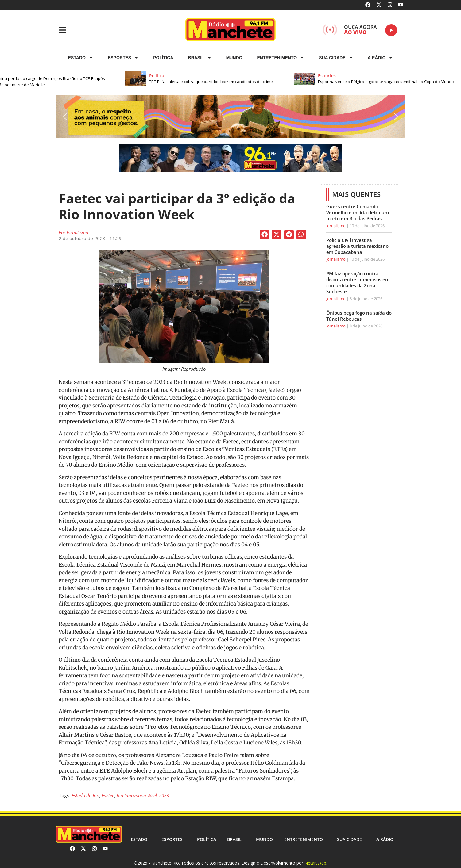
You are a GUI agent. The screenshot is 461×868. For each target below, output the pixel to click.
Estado (81, 58)
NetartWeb (315, 863)
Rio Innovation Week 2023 (143, 795)
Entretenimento (281, 58)
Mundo (234, 58)
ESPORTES (123, 58)
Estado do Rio (85, 795)
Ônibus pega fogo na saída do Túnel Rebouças (359, 316)
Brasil (200, 58)
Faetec (108, 795)
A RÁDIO (380, 58)
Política (163, 58)
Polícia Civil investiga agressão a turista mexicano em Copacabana (357, 246)
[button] (224, 79)
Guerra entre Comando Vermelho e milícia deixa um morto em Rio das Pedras (358, 212)
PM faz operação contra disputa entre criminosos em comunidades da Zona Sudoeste (358, 283)
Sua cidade (336, 58)
